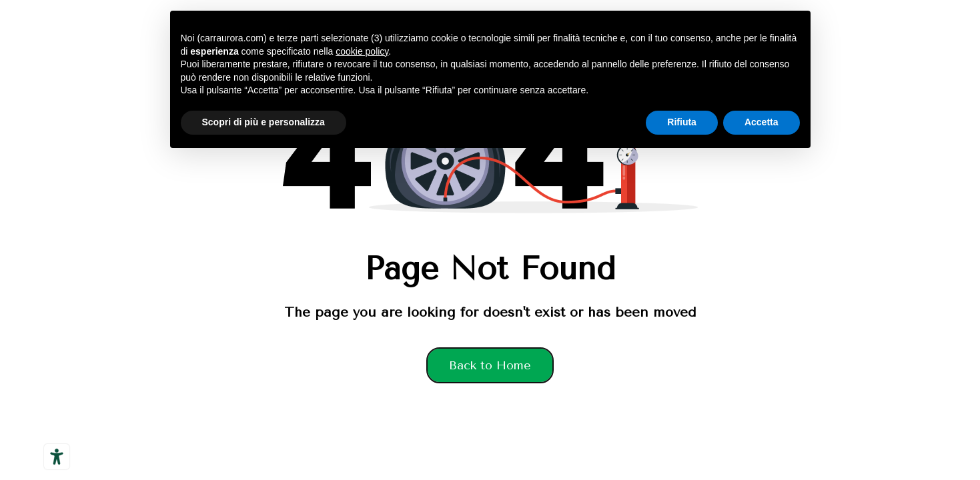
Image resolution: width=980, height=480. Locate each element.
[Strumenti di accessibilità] (57, 457)
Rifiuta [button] (682, 122)
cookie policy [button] (362, 51)
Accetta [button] (762, 122)
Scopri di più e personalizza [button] (264, 122)
